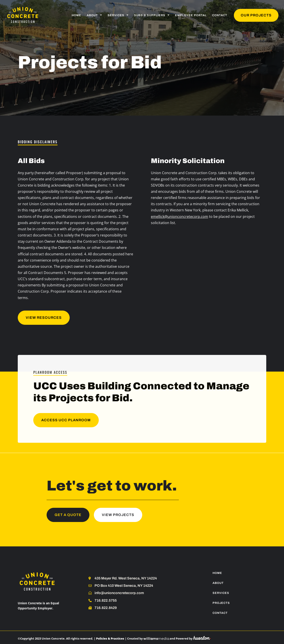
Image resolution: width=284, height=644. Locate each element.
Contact (220, 15)
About (94, 15)
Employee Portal (191, 15)
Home (76, 15)
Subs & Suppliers (152, 15)
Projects (221, 603)
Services (118, 15)
